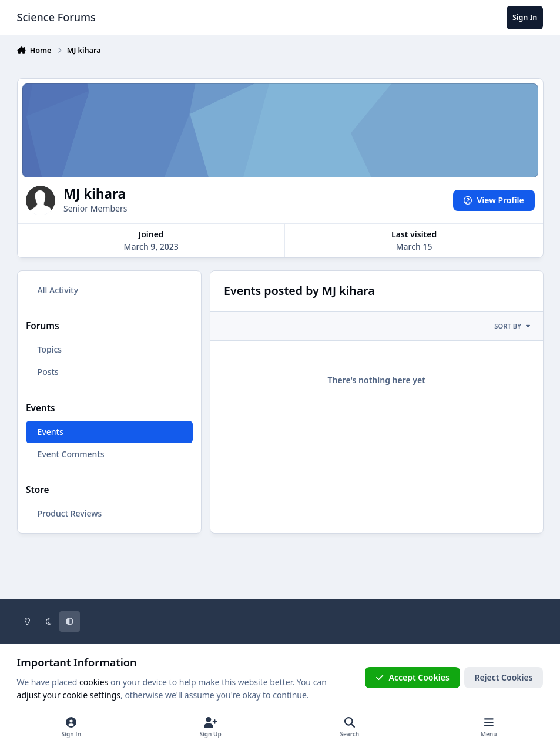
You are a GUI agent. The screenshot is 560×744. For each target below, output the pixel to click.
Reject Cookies (503, 677)
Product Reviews (69, 513)
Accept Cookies (413, 677)
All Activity (57, 290)
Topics (49, 349)
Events (50, 432)
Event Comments (71, 454)
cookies (94, 682)
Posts (48, 372)
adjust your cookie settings (69, 695)
